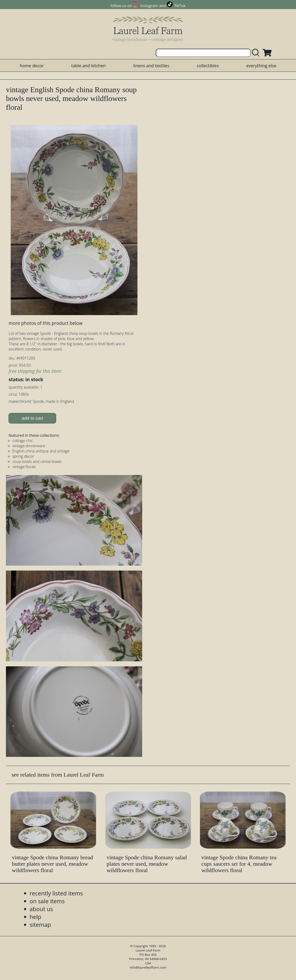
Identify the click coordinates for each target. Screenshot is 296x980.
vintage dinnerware (29, 446)
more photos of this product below (45, 323)
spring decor (23, 456)
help (36, 917)
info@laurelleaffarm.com (148, 967)
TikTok (180, 6)
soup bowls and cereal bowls (37, 461)
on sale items (47, 901)
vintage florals (24, 467)
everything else (261, 66)
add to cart (32, 418)
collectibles (208, 66)
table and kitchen (89, 66)
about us (41, 909)
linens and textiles (151, 66)
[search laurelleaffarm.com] (257, 53)
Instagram (149, 6)
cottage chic (23, 441)
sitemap (40, 925)
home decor (32, 66)
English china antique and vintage (41, 451)
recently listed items (56, 893)
